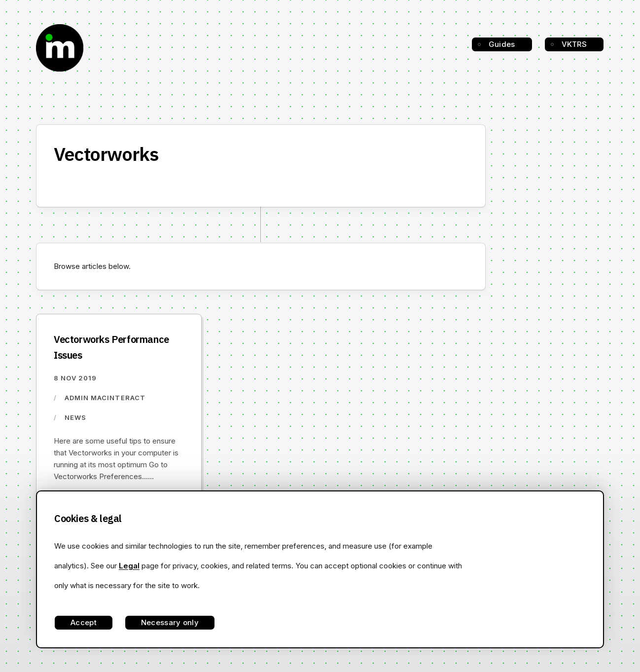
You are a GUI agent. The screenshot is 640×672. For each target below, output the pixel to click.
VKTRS (574, 44)
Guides (502, 44)
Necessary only (170, 622)
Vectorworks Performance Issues (111, 347)
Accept (84, 622)
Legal (129, 566)
